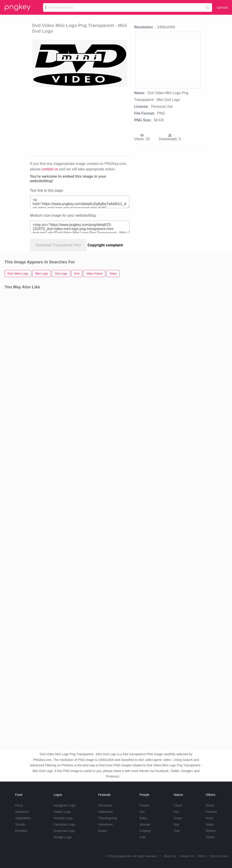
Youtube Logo (63, 818)
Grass (178, 818)
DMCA (202, 856)
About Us (170, 856)
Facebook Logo (64, 824)
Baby (143, 818)
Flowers (211, 812)
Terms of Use (219, 856)
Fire (176, 812)
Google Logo (63, 837)
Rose (209, 818)
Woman (145, 824)
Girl (142, 812)
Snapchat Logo (64, 831)
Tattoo (210, 837)
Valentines (105, 824)
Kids (143, 837)
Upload (222, 7)
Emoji (210, 805)
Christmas (105, 805)
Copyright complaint (105, 245)
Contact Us (187, 856)
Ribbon (211, 831)
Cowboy (145, 831)
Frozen (145, 805)
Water (210, 824)
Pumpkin (21, 831)
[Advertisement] (101, 121)
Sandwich (22, 812)
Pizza (19, 805)
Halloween (105, 812)
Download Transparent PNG (58, 245)
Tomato (20, 824)
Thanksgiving (108, 818)
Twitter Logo (62, 812)
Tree (177, 831)
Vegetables (23, 818)
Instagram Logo (64, 805)
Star (176, 824)
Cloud (178, 805)
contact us (50, 169)
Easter (103, 831)
